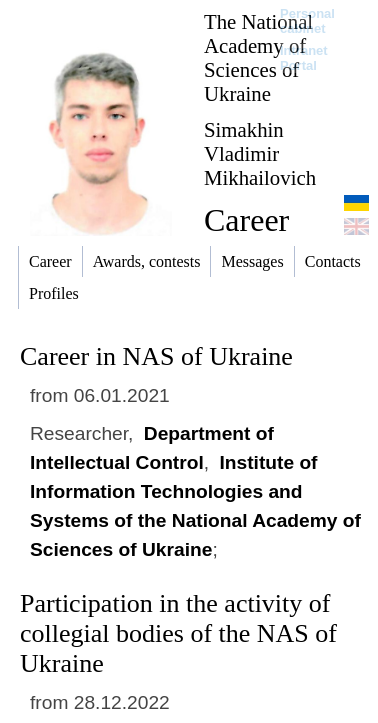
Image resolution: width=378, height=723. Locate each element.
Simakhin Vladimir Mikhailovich (260, 153)
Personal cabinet (307, 21)
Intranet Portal (304, 58)
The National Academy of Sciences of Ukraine (258, 57)
